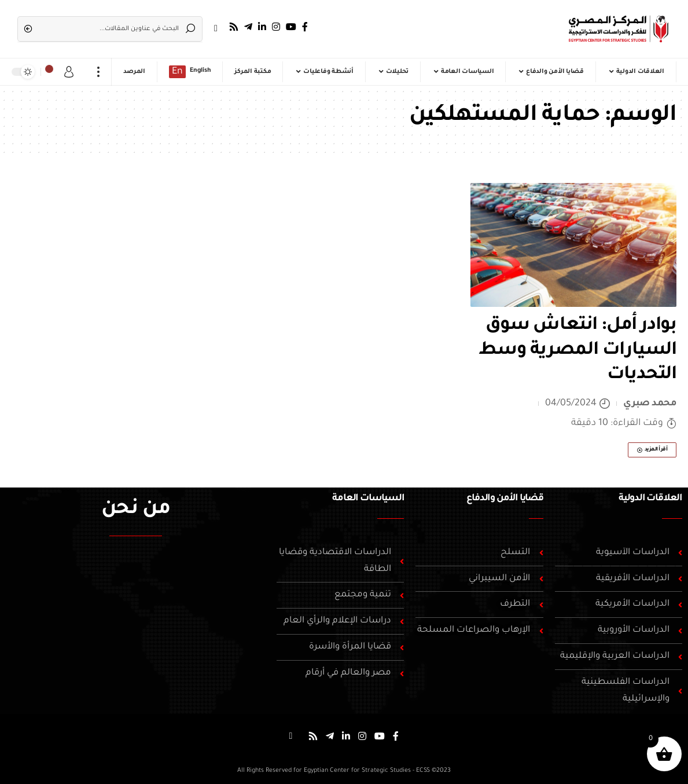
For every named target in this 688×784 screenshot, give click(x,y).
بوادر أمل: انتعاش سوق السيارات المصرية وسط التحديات (577, 351)
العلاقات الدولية (650, 499)
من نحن (136, 510)
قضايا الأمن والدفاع (505, 499)
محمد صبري (650, 404)
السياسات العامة (368, 499)
